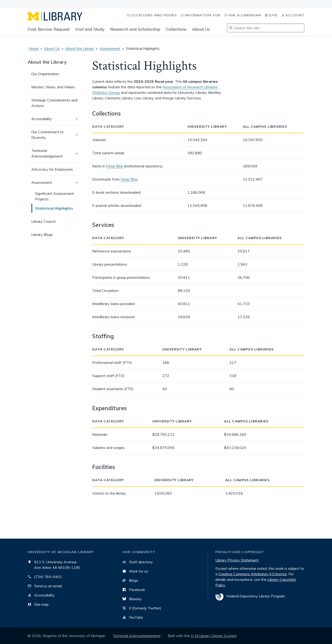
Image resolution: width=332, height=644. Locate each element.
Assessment (110, 48)
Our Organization (45, 74)
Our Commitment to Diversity (56, 137)
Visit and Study (90, 29)
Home (34, 48)
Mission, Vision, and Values (53, 87)
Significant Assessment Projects (55, 196)
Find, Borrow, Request (49, 29)
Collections (176, 29)
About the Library (80, 48)
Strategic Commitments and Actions (54, 103)
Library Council (43, 221)
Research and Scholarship (135, 29)
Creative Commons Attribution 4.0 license (253, 574)
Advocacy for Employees (52, 169)
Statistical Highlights (54, 208)
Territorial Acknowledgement (56, 155)
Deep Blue (115, 166)
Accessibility (56, 121)
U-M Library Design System (214, 636)
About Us (201, 29)
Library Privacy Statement (237, 560)
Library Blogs (42, 234)
